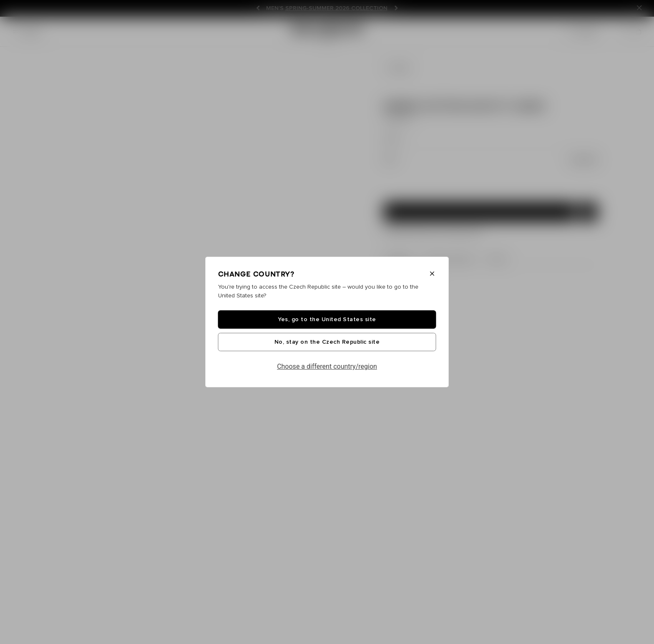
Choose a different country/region (327, 366)
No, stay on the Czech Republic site (327, 342)
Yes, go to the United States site (327, 319)
